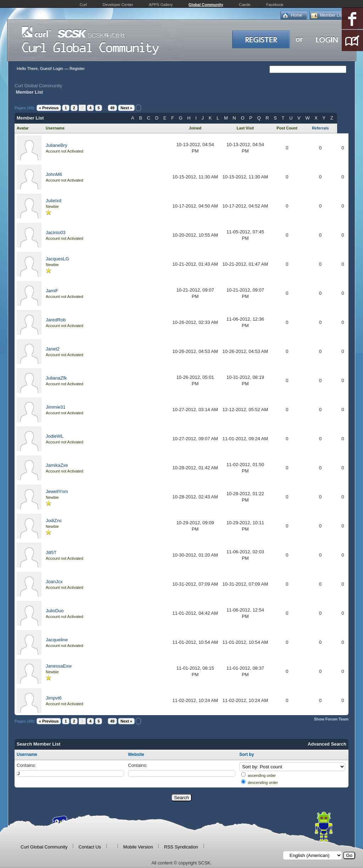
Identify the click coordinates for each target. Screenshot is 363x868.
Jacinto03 (56, 233)
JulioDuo (55, 611)
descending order (263, 783)
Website (136, 754)
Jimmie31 (56, 407)
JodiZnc (54, 521)
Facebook (275, 5)
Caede (245, 5)
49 (112, 108)
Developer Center (118, 5)
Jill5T (51, 552)
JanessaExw (59, 666)
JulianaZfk (56, 378)
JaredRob (56, 320)
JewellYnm (57, 491)
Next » (126, 108)
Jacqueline (57, 640)
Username (27, 754)
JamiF (52, 291)
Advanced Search (327, 744)
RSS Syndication (181, 847)
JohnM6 (54, 174)
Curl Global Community (38, 86)
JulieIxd (54, 201)
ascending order (262, 775)
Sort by (247, 754)
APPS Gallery (161, 5)
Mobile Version (138, 847)
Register (77, 68)
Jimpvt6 (54, 698)
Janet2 (53, 349)
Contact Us (90, 847)
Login (58, 68)
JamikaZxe (57, 465)
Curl (83, 5)
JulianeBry (57, 145)
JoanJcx (54, 582)
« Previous (49, 108)
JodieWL (55, 436)
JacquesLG (57, 259)
